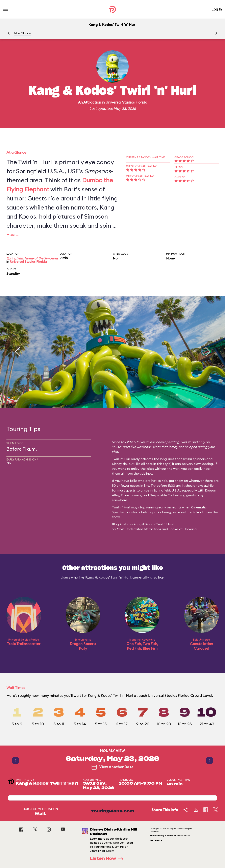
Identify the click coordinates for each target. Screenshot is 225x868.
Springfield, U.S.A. (167, 490)
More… (12, 235)
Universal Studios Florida (126, 102)
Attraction (92, 102)
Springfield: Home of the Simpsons (32, 258)
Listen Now (108, 859)
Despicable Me (161, 495)
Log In (217, 9)
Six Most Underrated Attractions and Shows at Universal (155, 529)
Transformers (131, 495)
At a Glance (22, 33)
